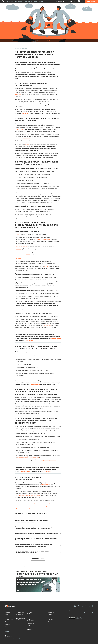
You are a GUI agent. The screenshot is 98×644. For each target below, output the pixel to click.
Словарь (50, 617)
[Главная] (15, 47)
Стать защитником (30, 620)
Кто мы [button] (41, 1)
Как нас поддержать (30, 629)
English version (11, 636)
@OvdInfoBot (47, 471)
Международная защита (20, 619)
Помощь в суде (20, 612)
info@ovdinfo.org (26, 471)
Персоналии (9, 627)
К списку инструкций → (21, 566)
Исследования (9, 619)
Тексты (7, 615)
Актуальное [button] (10, 1)
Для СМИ (51, 619)
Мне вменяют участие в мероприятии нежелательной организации (36, 503)
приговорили (47, 325)
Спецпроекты (9, 622)
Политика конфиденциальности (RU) (12, 638)
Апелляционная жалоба (23, 509)
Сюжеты (8, 624)
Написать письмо (29, 613)
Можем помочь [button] (19, 1)
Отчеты (50, 615)
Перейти (49, 40)
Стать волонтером (30, 616)
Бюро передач (31, 623)
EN (79, 1)
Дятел (28, 626)
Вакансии (51, 622)
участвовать (25, 113)
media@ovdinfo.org (86, 612)
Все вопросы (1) (38, 559)
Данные (7, 617)
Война (35, 1)
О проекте (51, 612)
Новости (8, 612)
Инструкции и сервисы (19, 615)
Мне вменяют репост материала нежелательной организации (35, 506)
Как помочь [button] (28, 1)
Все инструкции (20, 47)
